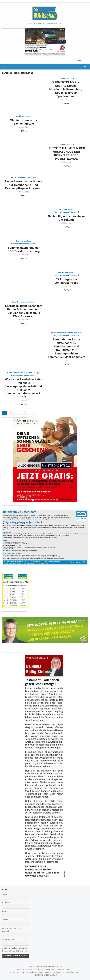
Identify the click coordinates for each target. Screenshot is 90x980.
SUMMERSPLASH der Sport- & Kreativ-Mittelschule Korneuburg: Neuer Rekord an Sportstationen (66, 89)
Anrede (5, 920)
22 (28, 413)
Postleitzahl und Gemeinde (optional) (12, 930)
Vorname (6, 894)
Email (4, 911)
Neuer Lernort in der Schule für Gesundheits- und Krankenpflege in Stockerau (24, 185)
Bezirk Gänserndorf (58, 333)
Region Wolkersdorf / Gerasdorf (66, 212)
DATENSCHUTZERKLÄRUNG (46, 975)
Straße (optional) (8, 940)
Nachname (6, 903)
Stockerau (32, 178)
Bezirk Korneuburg (66, 78)
